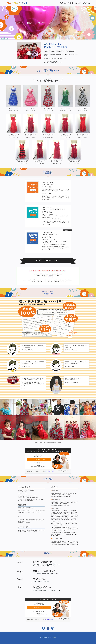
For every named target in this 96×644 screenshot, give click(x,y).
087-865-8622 (50, 465)
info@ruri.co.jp (50, 271)
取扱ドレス (63, 3)
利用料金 (71, 3)
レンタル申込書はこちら (39, 453)
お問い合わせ (86, 3)
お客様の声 (78, 3)
